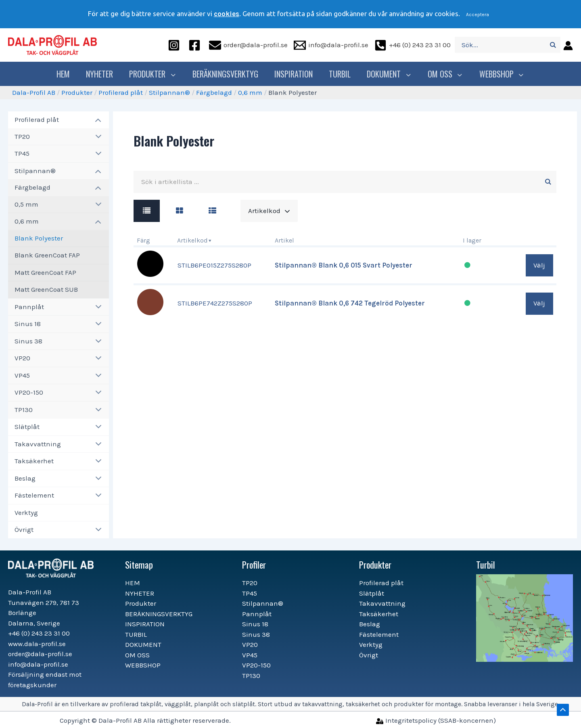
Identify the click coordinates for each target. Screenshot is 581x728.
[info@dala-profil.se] (331, 45)
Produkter (156, 74)
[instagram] (175, 45)
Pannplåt (29, 307)
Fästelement (34, 495)
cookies (227, 14)
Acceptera (478, 15)
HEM (67, 74)
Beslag (25, 478)
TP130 (24, 410)
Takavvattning (38, 444)
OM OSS (444, 74)
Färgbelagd (214, 92)
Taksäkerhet (34, 461)
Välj (539, 265)
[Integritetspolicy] (436, 720)
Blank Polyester (39, 238)
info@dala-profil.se (38, 664)
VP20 (22, 358)
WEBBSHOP (499, 74)
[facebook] (196, 45)
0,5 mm (26, 204)
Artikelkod (192, 240)
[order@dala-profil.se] (248, 45)
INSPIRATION (296, 74)
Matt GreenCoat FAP (45, 272)
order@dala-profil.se (40, 654)
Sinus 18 (28, 324)
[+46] (413, 45)
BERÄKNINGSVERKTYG (227, 74)
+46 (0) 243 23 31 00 (39, 633)
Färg (143, 240)
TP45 (22, 153)
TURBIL (342, 74)
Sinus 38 (28, 341)
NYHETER (103, 74)
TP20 (22, 136)
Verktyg (26, 513)
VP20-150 (29, 392)
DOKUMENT (390, 74)
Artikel (284, 240)
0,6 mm (250, 92)
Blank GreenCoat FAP (47, 255)
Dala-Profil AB (34, 92)
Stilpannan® (169, 92)
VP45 (22, 375)
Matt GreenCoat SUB (46, 289)
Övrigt (24, 529)
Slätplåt (27, 427)
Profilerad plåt (121, 92)
